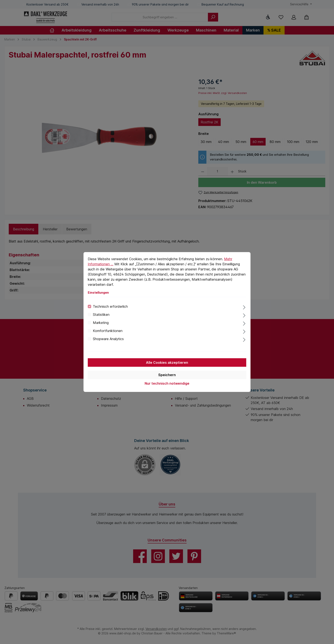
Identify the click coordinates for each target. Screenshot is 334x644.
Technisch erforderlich (110, 306)
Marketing (101, 323)
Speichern (167, 375)
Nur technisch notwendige (167, 383)
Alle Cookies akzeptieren (167, 362)
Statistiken (101, 315)
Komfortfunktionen (108, 331)
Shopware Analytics (108, 339)
